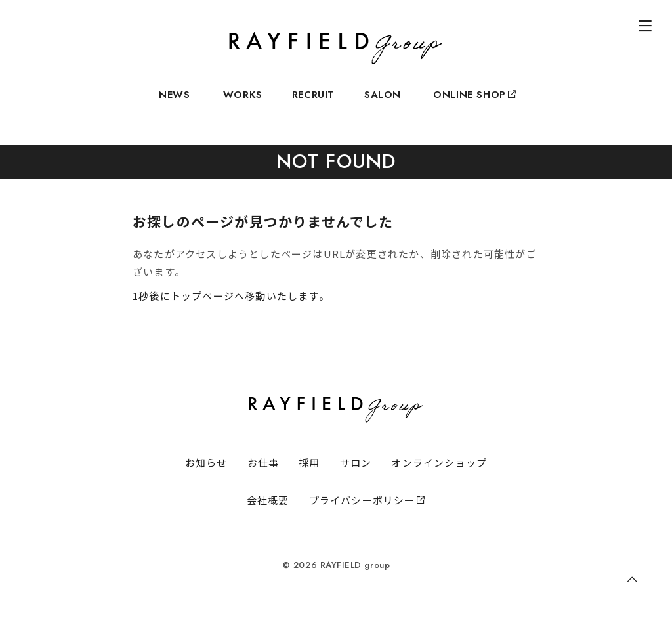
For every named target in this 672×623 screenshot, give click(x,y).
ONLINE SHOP (473, 102)
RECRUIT (313, 102)
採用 (309, 462)
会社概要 (268, 500)
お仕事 (263, 462)
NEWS (174, 102)
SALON (383, 102)
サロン (356, 462)
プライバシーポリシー (367, 500)
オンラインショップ (439, 462)
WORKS (243, 102)
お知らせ (206, 462)
